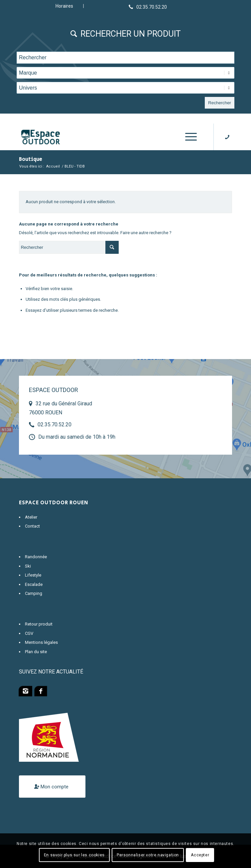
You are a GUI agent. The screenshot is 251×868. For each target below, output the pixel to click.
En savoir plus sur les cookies (74, 855)
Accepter (200, 855)
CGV (29, 633)
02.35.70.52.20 (55, 425)
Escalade (34, 584)
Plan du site (36, 652)
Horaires (64, 6)
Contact (32, 526)
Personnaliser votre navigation (148, 855)
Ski (28, 566)
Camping (34, 593)
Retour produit (39, 624)
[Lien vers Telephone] (148, 7)
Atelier (31, 517)
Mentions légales (41, 642)
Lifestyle (33, 575)
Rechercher (220, 103)
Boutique (31, 159)
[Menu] (188, 137)
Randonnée (36, 557)
